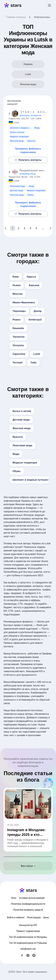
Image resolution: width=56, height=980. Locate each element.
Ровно (16, 320)
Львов (17, 285)
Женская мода (22, 428)
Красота (18, 437)
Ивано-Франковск (24, 302)
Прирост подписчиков (28, 931)
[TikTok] (34, 955)
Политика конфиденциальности (28, 904)
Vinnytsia (18, 345)
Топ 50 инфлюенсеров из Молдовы (28, 937)
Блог (14, 898)
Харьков (34, 285)
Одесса (31, 277)
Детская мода (21, 420)
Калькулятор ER (28, 925)
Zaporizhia (19, 354)
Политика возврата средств (28, 910)
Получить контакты (28, 160)
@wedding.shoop (27, 174)
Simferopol (35, 320)
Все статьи (28, 866)
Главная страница (16, 17)
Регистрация (34, 917)
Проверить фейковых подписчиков (28, 150)
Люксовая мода (22, 445)
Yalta (33, 363)
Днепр (38, 311)
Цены (46, 917)
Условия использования (32, 898)
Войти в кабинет (16, 917)
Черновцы (19, 311)
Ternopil (17, 363)
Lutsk (37, 354)
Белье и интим (22, 411)
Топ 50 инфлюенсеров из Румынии (28, 943)
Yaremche (19, 337)
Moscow (18, 294)
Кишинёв (18, 328)
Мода (16, 454)
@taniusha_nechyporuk (30, 115)
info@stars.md (28, 949)
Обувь (17, 471)
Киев (16, 277)
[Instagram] (28, 955)
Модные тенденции (25, 463)
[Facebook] (22, 955)
